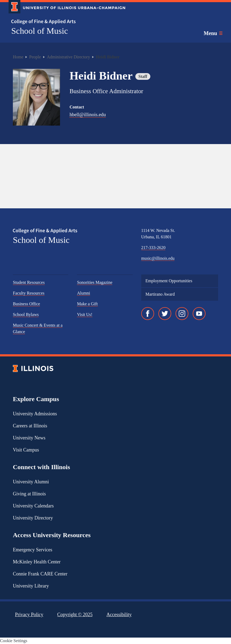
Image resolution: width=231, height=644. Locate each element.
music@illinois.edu (158, 259)
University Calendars (33, 506)
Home (18, 57)
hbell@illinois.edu (88, 115)
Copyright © (75, 615)
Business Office (26, 304)
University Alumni (31, 482)
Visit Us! (85, 315)
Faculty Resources (29, 293)
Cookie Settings (14, 641)
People (35, 57)
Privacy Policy (29, 615)
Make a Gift (87, 304)
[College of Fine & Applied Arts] (65, 22)
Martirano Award (160, 294)
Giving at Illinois (29, 494)
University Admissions (35, 414)
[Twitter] (165, 314)
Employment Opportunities (169, 281)
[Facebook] (148, 314)
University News (29, 438)
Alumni (83, 293)
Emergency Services (33, 550)
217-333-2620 (153, 248)
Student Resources (29, 283)
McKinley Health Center (37, 562)
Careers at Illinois (30, 426)
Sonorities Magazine (95, 283)
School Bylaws (26, 315)
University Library (31, 586)
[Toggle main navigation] (213, 33)
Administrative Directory (68, 57)
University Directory (33, 518)
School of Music (40, 31)
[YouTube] (199, 314)
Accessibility (119, 615)
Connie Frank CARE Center (40, 574)
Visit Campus (26, 450)
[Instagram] (182, 314)
